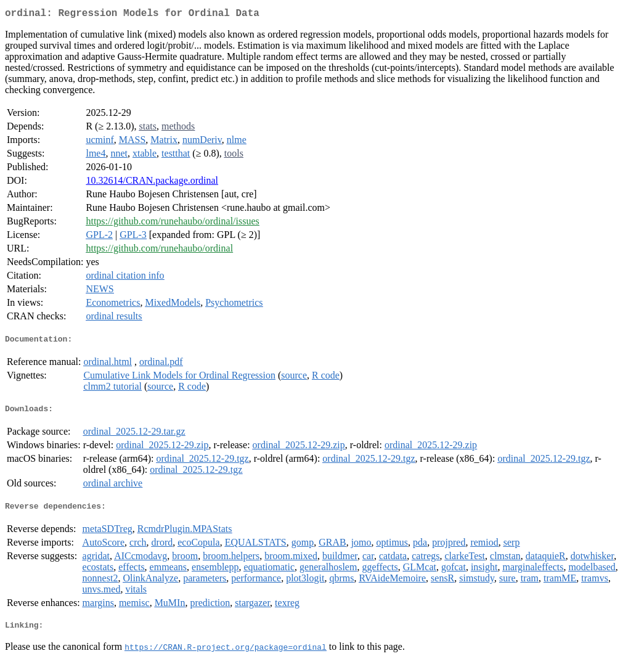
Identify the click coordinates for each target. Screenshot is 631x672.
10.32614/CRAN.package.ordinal (152, 183)
